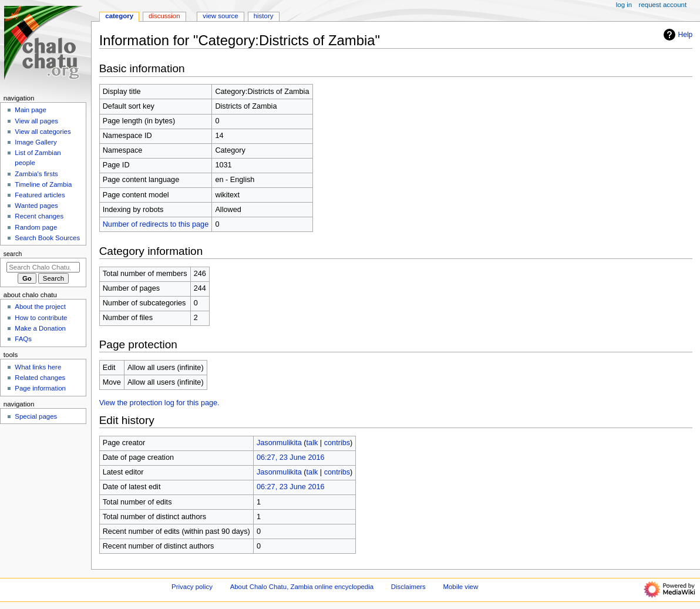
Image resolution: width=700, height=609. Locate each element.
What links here (38, 367)
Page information (40, 388)
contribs (337, 443)
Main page (31, 110)
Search (13, 254)
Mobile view (461, 587)
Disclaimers (408, 587)
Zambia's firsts (36, 174)
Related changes (40, 378)
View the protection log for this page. (159, 403)
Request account (663, 5)
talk (312, 443)
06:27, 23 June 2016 (291, 457)
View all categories (43, 132)
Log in (624, 5)
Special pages (36, 416)
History (264, 16)
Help (677, 35)
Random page (36, 227)
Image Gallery (36, 142)
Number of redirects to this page (156, 224)
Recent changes (39, 216)
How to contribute (41, 318)
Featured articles (40, 195)
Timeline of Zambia (43, 184)
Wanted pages (36, 206)
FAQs (23, 339)
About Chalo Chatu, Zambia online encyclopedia (302, 587)
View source (220, 16)
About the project (40, 307)
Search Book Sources (47, 238)
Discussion (164, 16)
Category (119, 16)
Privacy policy (192, 587)
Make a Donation (40, 328)
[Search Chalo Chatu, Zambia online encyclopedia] (43, 267)
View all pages (36, 121)
